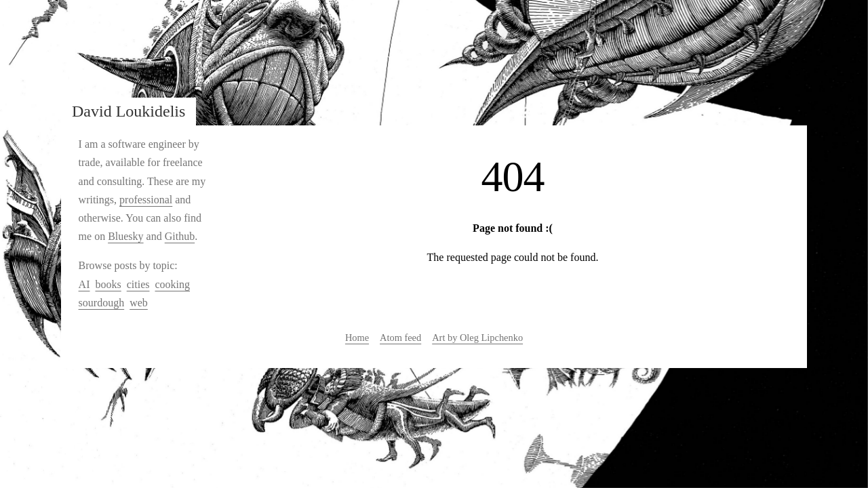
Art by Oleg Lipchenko (477, 338)
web (139, 303)
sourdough (102, 303)
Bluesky (125, 236)
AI (84, 284)
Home (357, 338)
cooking (172, 284)
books (108, 284)
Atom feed (400, 338)
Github (180, 236)
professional (146, 200)
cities (138, 284)
